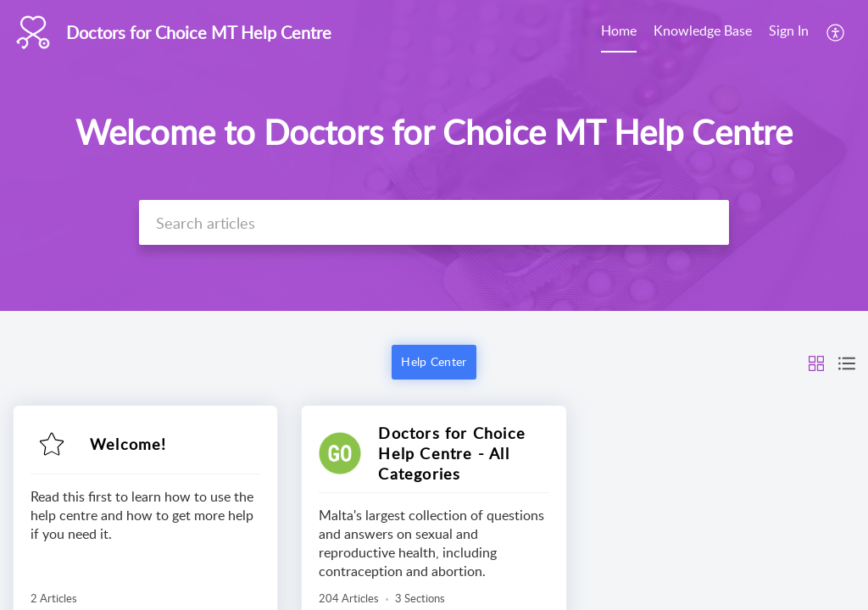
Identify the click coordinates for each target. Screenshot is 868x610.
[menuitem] (619, 32)
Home (619, 30)
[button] (836, 32)
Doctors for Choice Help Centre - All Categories (452, 453)
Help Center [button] (434, 361)
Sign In (789, 30)
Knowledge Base (703, 30)
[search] (434, 222)
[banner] (434, 155)
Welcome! (128, 444)
